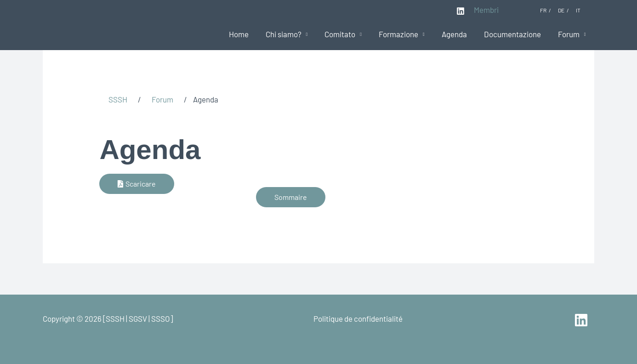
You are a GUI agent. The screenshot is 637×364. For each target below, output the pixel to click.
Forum (569, 34)
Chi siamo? (291, 34)
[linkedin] (583, 320)
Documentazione (514, 34)
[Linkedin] (461, 11)
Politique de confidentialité (358, 318)
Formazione (404, 34)
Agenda (458, 34)
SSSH (118, 99)
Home (247, 34)
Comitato (346, 34)
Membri (486, 10)
